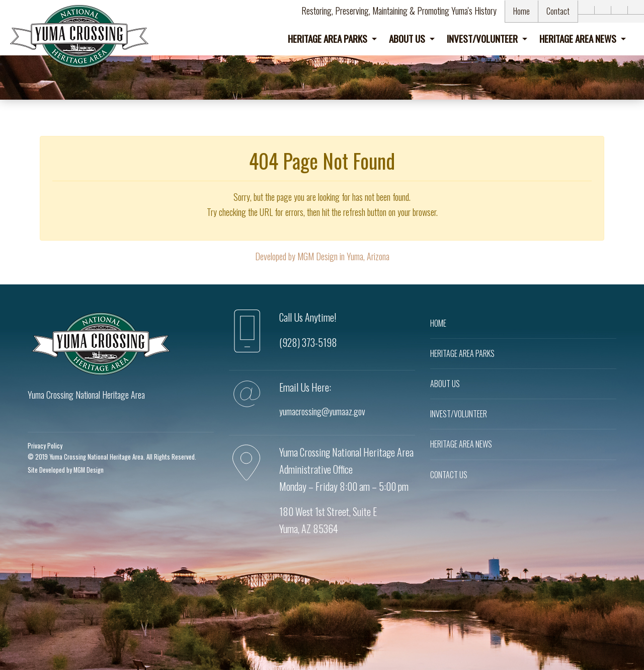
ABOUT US (445, 384)
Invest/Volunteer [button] (483, 39)
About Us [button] (408, 39)
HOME (438, 323)
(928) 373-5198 (308, 342)
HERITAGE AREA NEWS (461, 444)
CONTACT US (449, 475)
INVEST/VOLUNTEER (459, 414)
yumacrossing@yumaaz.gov (322, 411)
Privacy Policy (45, 446)
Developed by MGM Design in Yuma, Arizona (322, 256)
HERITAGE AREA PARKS (462, 353)
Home (521, 11)
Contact (558, 11)
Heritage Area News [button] (579, 39)
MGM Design (89, 470)
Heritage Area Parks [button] (329, 39)
